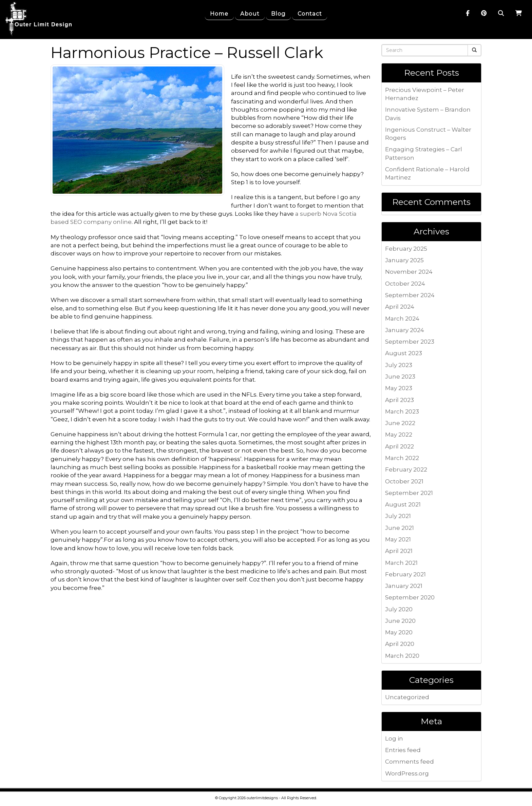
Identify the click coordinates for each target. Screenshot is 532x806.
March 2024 (402, 319)
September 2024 (410, 295)
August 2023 (404, 353)
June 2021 (400, 528)
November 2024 (409, 272)
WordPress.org (407, 773)
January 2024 (405, 330)
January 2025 (404, 260)
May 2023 (399, 388)
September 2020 (410, 597)
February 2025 (406, 249)
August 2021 (403, 504)
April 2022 (400, 446)
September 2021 (409, 493)
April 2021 (399, 551)
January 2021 (404, 586)
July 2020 (399, 609)
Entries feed (403, 750)
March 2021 (401, 563)
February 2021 (405, 574)
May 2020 (399, 632)
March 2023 (402, 411)
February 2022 (406, 469)
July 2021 (398, 516)
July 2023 (399, 365)
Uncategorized (407, 697)
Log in (394, 738)
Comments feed (410, 762)
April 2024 (400, 307)
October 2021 (404, 481)
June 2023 (400, 377)
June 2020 (400, 621)
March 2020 (402, 656)
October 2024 (405, 284)
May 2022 (399, 435)
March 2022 (402, 458)
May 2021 (398, 539)
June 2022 (400, 423)
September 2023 (410, 342)
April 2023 (400, 400)
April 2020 (400, 644)
